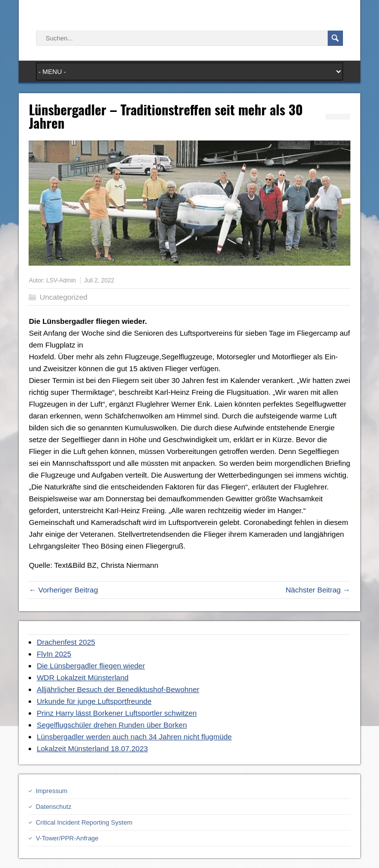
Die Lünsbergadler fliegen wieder (91, 666)
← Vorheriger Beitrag (63, 590)
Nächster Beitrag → (318, 590)
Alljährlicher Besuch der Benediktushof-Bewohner (118, 689)
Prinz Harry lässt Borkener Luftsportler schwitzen (116, 713)
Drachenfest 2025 (66, 642)
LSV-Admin (61, 280)
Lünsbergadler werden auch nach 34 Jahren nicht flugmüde (134, 737)
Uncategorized (63, 297)
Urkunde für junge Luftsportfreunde (94, 701)
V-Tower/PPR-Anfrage (67, 838)
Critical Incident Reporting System (84, 822)
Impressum (51, 791)
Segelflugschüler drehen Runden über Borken (112, 725)
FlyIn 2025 (54, 654)
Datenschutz (53, 807)
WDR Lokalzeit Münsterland (82, 677)
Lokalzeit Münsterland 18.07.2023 (92, 748)
